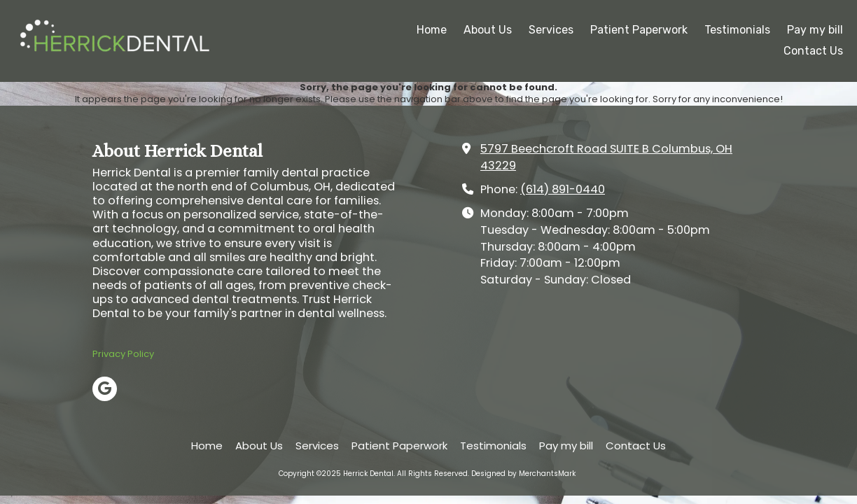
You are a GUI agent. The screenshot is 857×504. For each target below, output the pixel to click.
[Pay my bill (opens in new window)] (815, 31)
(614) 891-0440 (563, 189)
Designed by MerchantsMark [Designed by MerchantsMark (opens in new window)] (523, 474)
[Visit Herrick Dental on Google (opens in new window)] (105, 389)
